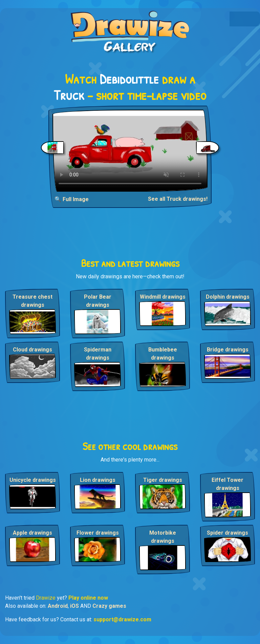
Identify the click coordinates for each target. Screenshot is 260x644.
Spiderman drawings (98, 354)
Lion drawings (98, 480)
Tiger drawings (163, 480)
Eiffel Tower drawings (227, 484)
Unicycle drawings (33, 480)
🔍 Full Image (72, 199)
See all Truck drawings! (178, 199)
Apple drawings (32, 533)
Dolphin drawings (228, 297)
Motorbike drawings (163, 537)
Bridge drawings (228, 350)
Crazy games (109, 606)
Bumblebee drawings (163, 354)
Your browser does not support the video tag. (130, 151)
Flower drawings (98, 533)
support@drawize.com (122, 619)
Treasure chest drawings (32, 301)
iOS (74, 606)
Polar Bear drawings (98, 301)
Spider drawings (227, 533)
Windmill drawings (163, 297)
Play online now (88, 598)
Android (58, 606)
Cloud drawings (32, 350)
